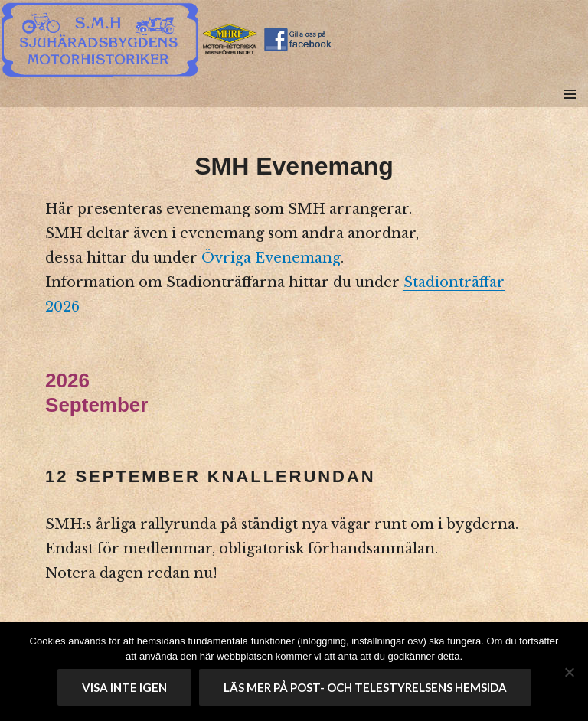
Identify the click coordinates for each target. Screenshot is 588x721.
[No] (569, 672)
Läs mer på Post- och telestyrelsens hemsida (365, 687)
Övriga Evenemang (271, 258)
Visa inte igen (124, 687)
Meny (569, 111)
